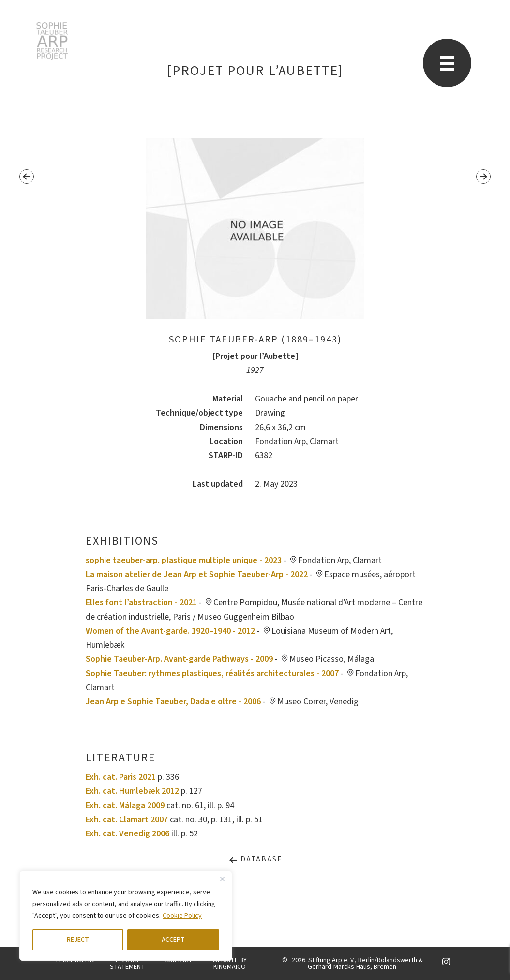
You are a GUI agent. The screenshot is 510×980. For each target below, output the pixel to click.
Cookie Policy (182, 916)
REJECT (78, 940)
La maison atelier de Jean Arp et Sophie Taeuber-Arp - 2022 (197, 574)
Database (255, 859)
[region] (126, 916)
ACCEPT (173, 940)
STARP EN (52, 41)
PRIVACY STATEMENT (127, 964)
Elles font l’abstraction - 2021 (141, 602)
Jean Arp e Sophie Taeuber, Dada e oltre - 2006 (173, 702)
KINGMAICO (230, 967)
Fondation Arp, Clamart (297, 441)
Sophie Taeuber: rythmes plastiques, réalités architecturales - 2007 (212, 674)
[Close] (222, 879)
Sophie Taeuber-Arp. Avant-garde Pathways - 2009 (179, 659)
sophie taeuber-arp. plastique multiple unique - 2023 (184, 560)
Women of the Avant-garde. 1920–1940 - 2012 (170, 631)
